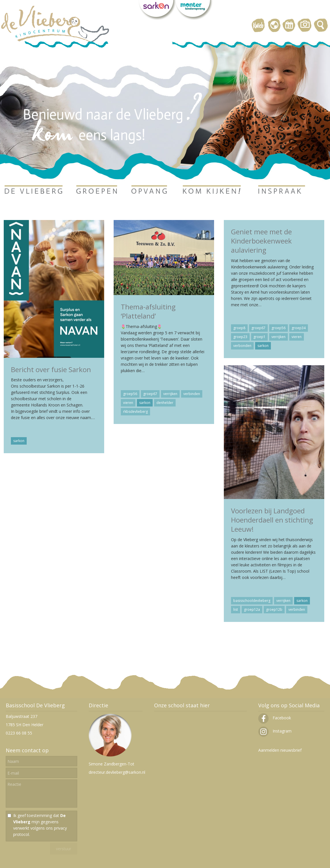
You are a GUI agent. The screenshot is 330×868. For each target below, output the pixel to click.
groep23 (240, 337)
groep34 (299, 328)
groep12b (274, 609)
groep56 (130, 394)
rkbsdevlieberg (135, 412)
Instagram (275, 731)
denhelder (165, 403)
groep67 (150, 394)
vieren (128, 403)
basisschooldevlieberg (252, 601)
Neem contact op (27, 750)
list (236, 609)
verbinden (192, 394)
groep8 (239, 328)
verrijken (170, 394)
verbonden (242, 346)
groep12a (252, 609)
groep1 (259, 337)
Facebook (275, 718)
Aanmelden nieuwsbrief (280, 750)
